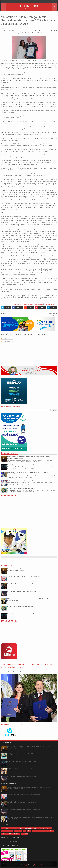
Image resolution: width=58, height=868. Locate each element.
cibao (29, 831)
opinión (36, 828)
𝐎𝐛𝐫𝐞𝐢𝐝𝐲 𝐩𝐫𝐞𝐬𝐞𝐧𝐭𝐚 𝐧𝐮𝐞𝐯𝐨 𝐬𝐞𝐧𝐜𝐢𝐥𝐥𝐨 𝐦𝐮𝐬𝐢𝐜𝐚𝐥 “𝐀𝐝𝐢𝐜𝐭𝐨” (21, 488)
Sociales (55, 304)
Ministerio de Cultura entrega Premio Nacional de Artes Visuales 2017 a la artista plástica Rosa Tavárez (28, 20)
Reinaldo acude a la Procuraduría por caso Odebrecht (23, 584)
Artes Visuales (17, 304)
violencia (35, 831)
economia (48, 828)
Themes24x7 (38, 865)
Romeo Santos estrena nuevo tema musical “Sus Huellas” (24, 465)
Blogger (26, 865)
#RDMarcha (24, 834)
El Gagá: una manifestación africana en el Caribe (22, 481)
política (11, 831)
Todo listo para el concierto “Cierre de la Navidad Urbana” (24, 576)
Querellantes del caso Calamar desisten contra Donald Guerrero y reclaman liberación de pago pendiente (29, 457)
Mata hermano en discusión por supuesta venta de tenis (24, 591)
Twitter (3, 834)
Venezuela (41, 831)
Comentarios (6, 341)
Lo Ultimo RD (29, 6)
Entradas (5, 338)
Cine (25, 831)
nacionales (13, 828)
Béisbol (9, 834)
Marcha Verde (50, 831)
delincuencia (16, 834)
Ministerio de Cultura (28, 304)
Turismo (42, 828)
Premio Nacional (39, 304)
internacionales (28, 828)
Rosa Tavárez (48, 304)
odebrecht (4, 831)
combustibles (18, 831)
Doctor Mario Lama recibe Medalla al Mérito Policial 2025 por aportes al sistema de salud (28, 666)
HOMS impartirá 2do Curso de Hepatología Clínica (22, 769)
